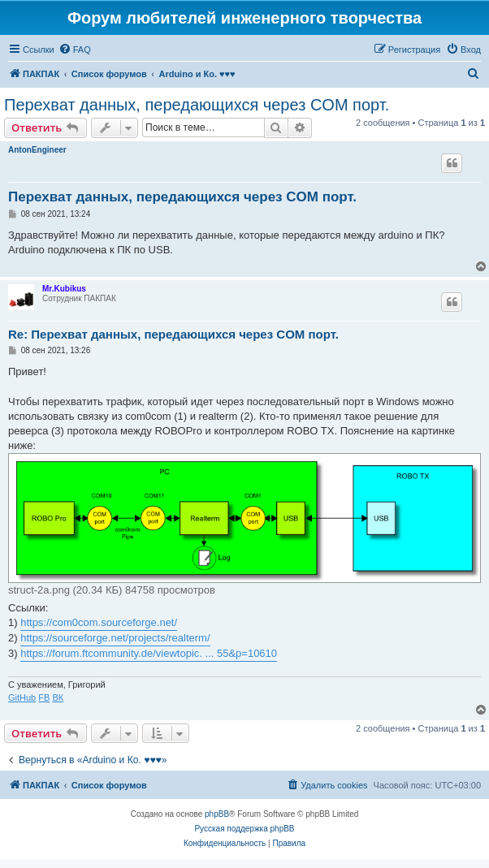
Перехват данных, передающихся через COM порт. (197, 105)
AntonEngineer (37, 150)
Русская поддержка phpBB (244, 829)
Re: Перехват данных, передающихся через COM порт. (173, 334)
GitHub (22, 697)
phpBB (217, 814)
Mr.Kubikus (64, 289)
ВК (58, 697)
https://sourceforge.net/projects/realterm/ (115, 638)
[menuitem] (75, 50)
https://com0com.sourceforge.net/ (99, 622)
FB (44, 697)
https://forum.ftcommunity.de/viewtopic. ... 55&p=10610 (149, 653)
